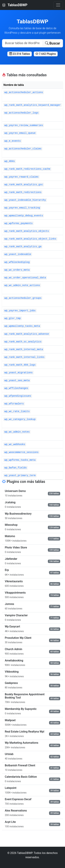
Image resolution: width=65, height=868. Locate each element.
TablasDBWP (15, 5)
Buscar (53, 43)
